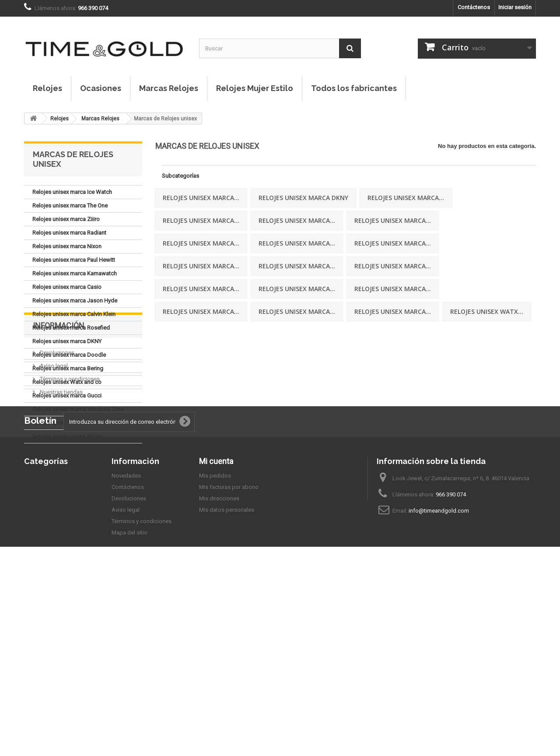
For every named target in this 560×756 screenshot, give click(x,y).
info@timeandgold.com (439, 679)
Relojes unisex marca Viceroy (69, 423)
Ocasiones (101, 88)
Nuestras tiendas (61, 533)
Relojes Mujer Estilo (255, 88)
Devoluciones (56, 493)
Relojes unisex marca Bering (68, 368)
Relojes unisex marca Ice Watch (72, 192)
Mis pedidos (215, 644)
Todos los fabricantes (354, 88)
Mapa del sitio (129, 701)
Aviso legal (53, 506)
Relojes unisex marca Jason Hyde (75, 301)
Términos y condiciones (69, 519)
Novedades (126, 644)
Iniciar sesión (515, 7)
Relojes (47, 88)
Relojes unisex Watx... (487, 311)
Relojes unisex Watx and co (67, 382)
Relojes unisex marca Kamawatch (75, 273)
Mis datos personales (227, 678)
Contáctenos (474, 7)
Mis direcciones (219, 666)
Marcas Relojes (169, 88)
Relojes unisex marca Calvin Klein (74, 314)
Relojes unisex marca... (201, 198)
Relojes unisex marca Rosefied (71, 328)
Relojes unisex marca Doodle (69, 355)
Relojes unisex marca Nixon (67, 246)
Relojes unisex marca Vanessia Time (78, 409)
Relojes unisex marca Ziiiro (66, 219)
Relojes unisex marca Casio (67, 287)
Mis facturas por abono (229, 655)
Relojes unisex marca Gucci (67, 396)
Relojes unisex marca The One (70, 206)
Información (59, 469)
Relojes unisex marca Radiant (69, 233)
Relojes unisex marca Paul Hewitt (74, 260)
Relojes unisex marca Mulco (68, 436)
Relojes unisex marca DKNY (67, 341)
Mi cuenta (216, 629)
